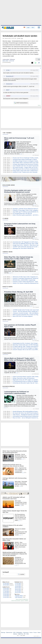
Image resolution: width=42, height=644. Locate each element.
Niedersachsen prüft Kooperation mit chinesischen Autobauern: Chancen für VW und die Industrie (15, 554)
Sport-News (7, 320)
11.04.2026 (18, 585)
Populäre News (19, 596)
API (25, 634)
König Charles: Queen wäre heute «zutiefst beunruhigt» (26, 171)
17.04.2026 (6, 591)
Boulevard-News (9, 185)
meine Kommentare (16, 601)
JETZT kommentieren (21, 103)
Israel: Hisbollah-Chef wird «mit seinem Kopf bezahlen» (26, 166)
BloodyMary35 (10, 76)
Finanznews (7, 353)
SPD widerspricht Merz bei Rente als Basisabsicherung (26, 169)
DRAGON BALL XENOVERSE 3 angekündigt (24, 280)
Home (31, 633)
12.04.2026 (18, 584)
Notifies (27, 601)
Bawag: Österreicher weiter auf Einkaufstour (24, 378)
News (39, 633)
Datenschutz (9, 633)
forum (39, 105)
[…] (21, 154)
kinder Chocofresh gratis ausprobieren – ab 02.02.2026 (26, 215)
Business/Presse (9, 386)
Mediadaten (19, 633)
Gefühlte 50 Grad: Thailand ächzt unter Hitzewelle (25, 172)
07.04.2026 (18, 591)
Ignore (23, 601)
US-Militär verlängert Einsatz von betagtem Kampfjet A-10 (27, 161)
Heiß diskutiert (19, 597)
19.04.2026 (6, 588)
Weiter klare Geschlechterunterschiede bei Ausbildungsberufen (15, 452)
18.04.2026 (6, 590)
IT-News (5, 218)
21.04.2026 (6, 584)
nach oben (36, 636)
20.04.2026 (6, 585)
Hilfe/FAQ (20, 634)
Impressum (26, 633)
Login (28, 27)
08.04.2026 (18, 589)
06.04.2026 (18, 592)
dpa (22, 38)
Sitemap (3, 633)
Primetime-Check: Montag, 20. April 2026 (19, 292)
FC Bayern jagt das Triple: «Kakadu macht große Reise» (27, 346)
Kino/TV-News (8, 287)
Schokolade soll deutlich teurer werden (20, 36)
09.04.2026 (18, 588)
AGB (14, 633)
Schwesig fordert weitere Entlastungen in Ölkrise (25, 159)
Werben (15, 634)
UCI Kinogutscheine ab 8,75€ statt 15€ (22, 213)
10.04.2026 (18, 586)
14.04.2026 (6, 596)
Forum (35, 633)
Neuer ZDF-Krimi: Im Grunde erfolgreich (23, 316)
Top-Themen (7, 133)
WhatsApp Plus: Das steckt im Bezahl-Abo (23, 248)
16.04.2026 (6, 593)
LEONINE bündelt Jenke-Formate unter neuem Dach (26, 310)
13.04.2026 (6, 597)
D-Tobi (8, 70)
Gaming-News (8, 252)
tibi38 (7, 90)
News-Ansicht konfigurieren (22, 599)
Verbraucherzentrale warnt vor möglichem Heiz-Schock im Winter (13, 465)
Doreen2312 (9, 84)
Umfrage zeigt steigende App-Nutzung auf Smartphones (27, 164)
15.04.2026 (6, 594)
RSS (28, 634)
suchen (21, 574)
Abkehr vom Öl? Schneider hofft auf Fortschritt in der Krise (14, 498)
